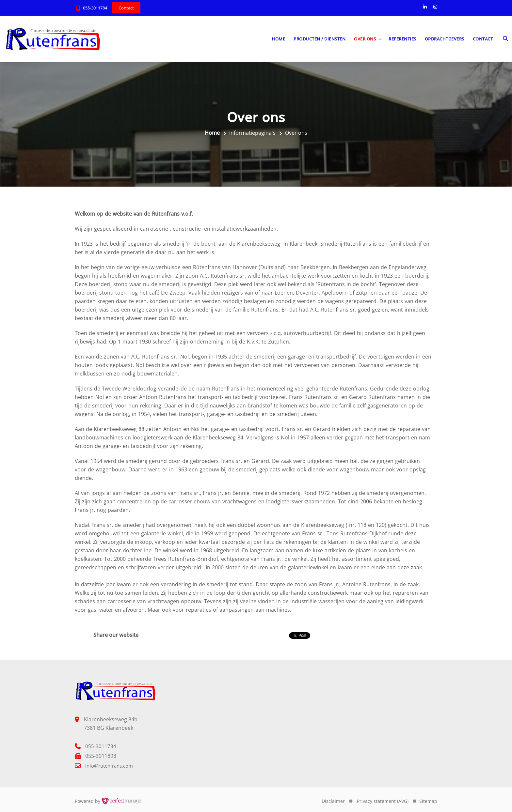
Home (278, 39)
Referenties (402, 39)
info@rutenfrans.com (109, 766)
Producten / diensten (320, 39)
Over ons (365, 39)
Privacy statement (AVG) (383, 801)
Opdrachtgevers (445, 39)
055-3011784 (95, 8)
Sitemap (428, 801)
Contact (483, 39)
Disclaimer (333, 801)
